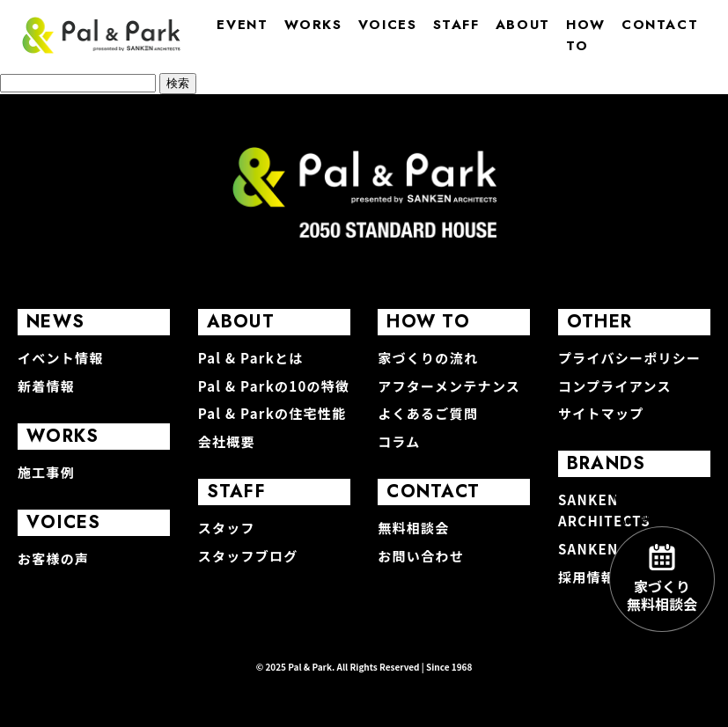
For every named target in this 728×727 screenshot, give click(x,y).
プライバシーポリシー (630, 358)
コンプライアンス (615, 386)
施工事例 (46, 472)
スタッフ (227, 528)
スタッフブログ (248, 556)
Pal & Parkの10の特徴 (274, 386)
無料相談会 (413, 528)
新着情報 (46, 386)
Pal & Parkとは (251, 358)
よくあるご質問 (428, 413)
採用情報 (587, 577)
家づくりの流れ (428, 358)
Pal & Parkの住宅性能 (272, 413)
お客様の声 (53, 558)
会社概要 (227, 441)
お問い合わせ (421, 556)
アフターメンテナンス (449, 386)
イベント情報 (61, 358)
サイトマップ (601, 413)
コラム (399, 441)
